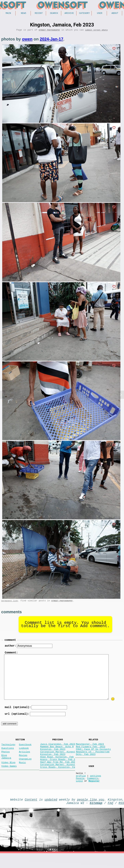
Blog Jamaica (6, 765)
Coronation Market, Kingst (58, 760)
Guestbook (25, 750)
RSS (121, 817)
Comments (93, 790)
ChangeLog (25, 768)
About (115, 13)
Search (54, 13)
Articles (25, 759)
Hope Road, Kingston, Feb (57, 766)
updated (51, 813)
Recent (39, 13)
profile (81, 787)
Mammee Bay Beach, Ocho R (57, 753)
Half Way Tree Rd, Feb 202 (58, 773)
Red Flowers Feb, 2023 (91, 753)
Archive (69, 13)
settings (95, 787)
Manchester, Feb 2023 (90, 750)
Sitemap (96, 817)
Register (94, 793)
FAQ (110, 817)
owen (27, 40)
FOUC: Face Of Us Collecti (93, 756)
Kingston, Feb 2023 (53, 756)
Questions (8, 755)
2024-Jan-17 (52, 40)
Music (22, 772)
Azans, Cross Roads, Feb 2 (58, 769)
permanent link (9, 602)
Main (8, 13)
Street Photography (49, 31)
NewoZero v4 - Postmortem (93, 760)
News (24, 13)
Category (84, 13)
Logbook (24, 755)
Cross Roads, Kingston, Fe (58, 779)
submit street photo (96, 31)
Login (79, 793)
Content (31, 813)
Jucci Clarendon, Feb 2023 (58, 750)
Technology (8, 750)
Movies (23, 763)
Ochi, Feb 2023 (86, 763)
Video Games (9, 776)
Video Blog (8, 772)
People (80, 790)
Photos (6, 759)
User (100, 13)
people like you (91, 813)
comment (10, 642)
